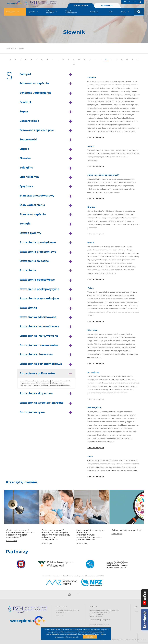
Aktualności (94, 12)
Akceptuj (90, 637)
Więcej (125, 12)
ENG (137, 612)
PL (125, 2)
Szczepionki (13, 12)
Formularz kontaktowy (99, 625)
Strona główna (11, 48)
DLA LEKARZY (107, 5)
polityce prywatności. (72, 637)
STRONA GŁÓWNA (81, 5)
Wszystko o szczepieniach (71, 12)
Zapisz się (60, 616)
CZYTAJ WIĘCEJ (96, 137)
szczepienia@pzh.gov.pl (100, 620)
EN (129, 2)
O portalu (33, 12)
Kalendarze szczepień (52, 12)
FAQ (111, 12)
